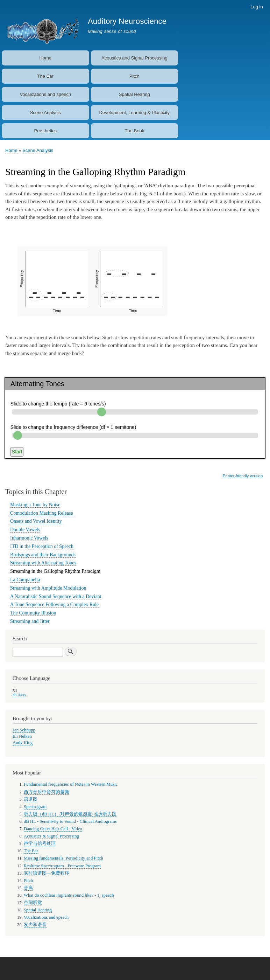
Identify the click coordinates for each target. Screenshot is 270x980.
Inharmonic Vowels (29, 538)
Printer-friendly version (243, 476)
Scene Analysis (45, 113)
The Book (134, 131)
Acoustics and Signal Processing (134, 58)
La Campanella (25, 580)
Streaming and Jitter (30, 621)
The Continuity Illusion (33, 613)
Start (17, 452)
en (15, 689)
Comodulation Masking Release (42, 513)
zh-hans (19, 695)
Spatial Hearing (134, 94)
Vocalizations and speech (45, 94)
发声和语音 (35, 925)
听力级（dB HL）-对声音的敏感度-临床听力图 (70, 814)
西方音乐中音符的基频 (47, 792)
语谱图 (31, 799)
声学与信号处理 (40, 843)
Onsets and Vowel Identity (36, 521)
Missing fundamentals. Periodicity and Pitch (63, 858)
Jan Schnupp (24, 730)
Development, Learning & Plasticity (135, 113)
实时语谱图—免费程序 (47, 873)
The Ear (45, 76)
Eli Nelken (22, 736)
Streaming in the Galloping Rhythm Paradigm (55, 571)
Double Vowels (25, 530)
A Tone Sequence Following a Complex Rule (54, 604)
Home (45, 58)
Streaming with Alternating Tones (43, 563)
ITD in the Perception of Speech (42, 546)
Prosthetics (45, 131)
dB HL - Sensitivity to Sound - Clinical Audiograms (70, 821)
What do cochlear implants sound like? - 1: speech (69, 895)
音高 (28, 888)
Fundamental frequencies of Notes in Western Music (71, 784)
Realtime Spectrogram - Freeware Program (62, 866)
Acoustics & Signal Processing (51, 836)
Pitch (134, 76)
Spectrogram (35, 807)
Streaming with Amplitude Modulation (48, 588)
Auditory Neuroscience (127, 21)
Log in (257, 7)
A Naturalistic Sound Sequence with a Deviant (56, 596)
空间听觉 (33, 903)
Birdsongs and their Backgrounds (43, 555)
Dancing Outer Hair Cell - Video (53, 829)
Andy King (23, 743)
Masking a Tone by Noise (35, 505)
